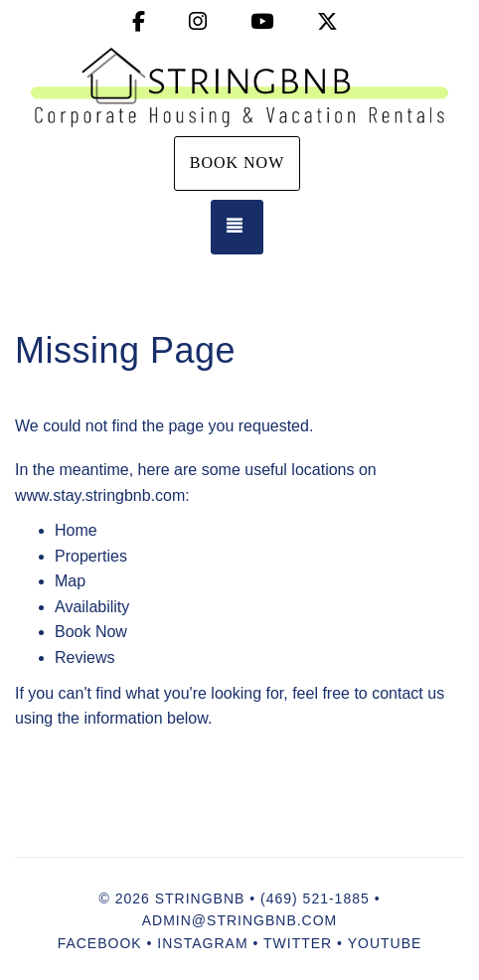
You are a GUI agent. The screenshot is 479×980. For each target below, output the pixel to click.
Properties (91, 556)
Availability (92, 607)
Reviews (84, 657)
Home (76, 530)
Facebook (100, 943)
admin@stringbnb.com (240, 920)
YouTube (385, 943)
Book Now (238, 163)
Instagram (202, 943)
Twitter (298, 943)
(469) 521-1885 (315, 898)
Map (70, 581)
